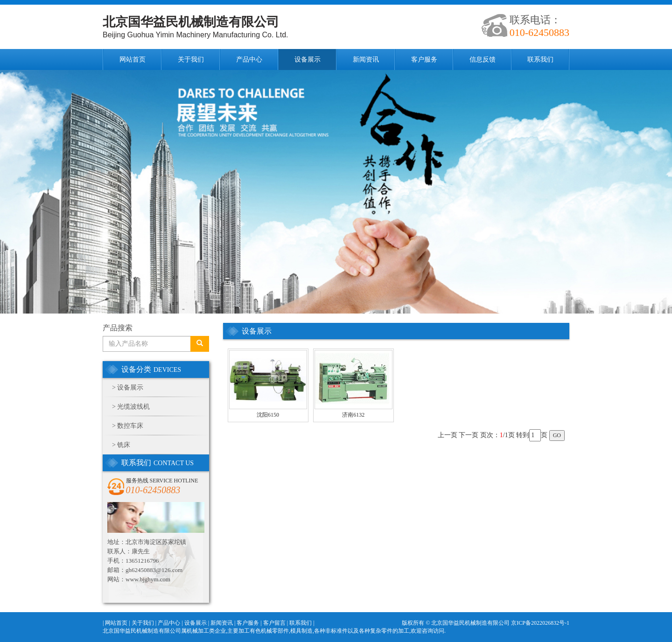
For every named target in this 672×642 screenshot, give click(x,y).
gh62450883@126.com (154, 570)
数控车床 (130, 426)
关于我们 (191, 59)
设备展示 (308, 59)
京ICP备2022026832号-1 (540, 623)
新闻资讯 (366, 59)
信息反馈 (483, 59)
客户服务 (424, 59)
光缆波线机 (133, 407)
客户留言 (274, 623)
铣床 (124, 445)
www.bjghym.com (148, 579)
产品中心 (249, 59)
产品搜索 (118, 328)
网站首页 (133, 59)
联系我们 (540, 59)
